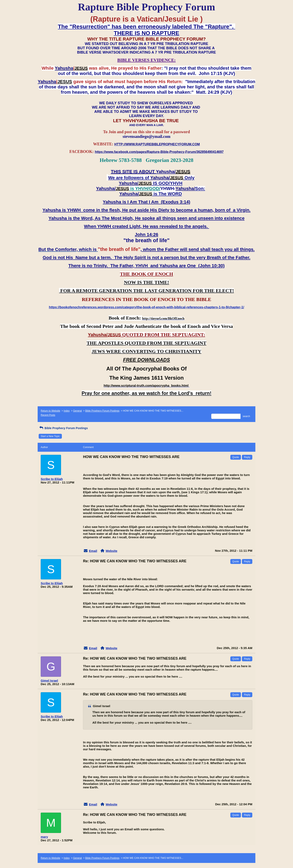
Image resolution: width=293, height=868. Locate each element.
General (77, 411)
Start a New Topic (50, 436)
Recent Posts (48, 415)
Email (93, 551)
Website (111, 551)
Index (67, 411)
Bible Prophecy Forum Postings (102, 411)
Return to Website (50, 411)
